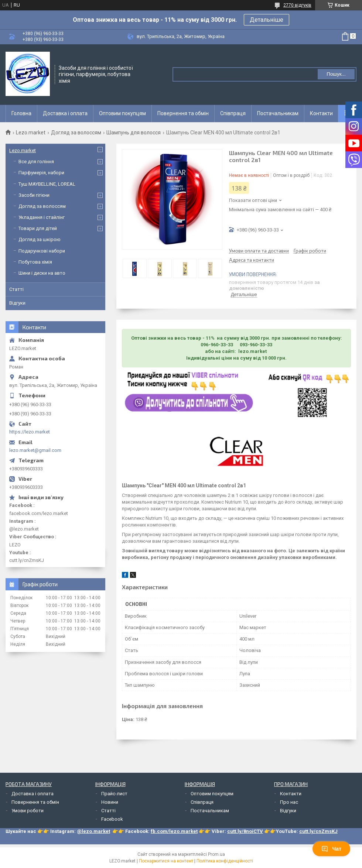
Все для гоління (36, 162)
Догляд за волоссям (76, 133)
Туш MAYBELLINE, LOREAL (47, 184)
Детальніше (267, 20)
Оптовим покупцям (122, 113)
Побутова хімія (35, 262)
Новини (110, 802)
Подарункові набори (42, 251)
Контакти (321, 113)
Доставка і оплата (65, 113)
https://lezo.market (30, 432)
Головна (21, 113)
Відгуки (17, 303)
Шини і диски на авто (42, 273)
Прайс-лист (114, 794)
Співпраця (233, 113)
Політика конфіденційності (225, 861)
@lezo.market (93, 831)
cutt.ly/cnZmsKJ (318, 831)
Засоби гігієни (34, 195)
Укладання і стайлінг (42, 217)
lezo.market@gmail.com (35, 450)
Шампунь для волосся (134, 133)
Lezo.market (31, 133)
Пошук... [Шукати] (336, 74)
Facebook (112, 819)
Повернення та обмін (183, 113)
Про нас (289, 802)
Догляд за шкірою (40, 239)
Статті (16, 289)
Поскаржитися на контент (166, 861)
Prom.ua (216, 854)
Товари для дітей (38, 228)
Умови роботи (28, 811)
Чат (331, 849)
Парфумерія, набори (41, 173)
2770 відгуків (297, 5)
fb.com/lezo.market (174, 831)
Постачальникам (278, 113)
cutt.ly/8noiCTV (245, 831)
